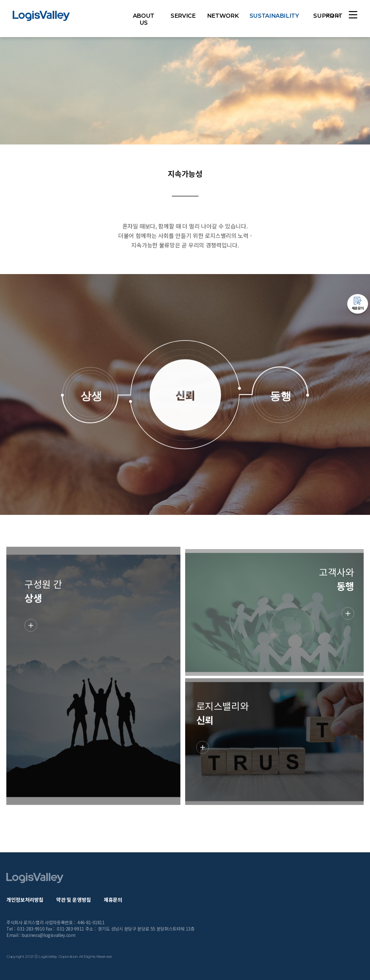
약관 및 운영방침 (74, 900)
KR (330, 16)
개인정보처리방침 (25, 900)
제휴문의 (113, 900)
